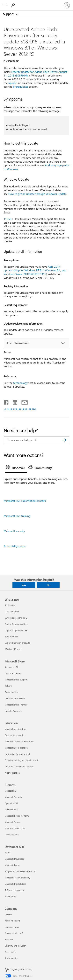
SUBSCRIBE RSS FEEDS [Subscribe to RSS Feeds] (22, 409)
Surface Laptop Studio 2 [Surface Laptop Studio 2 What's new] (16, 618)
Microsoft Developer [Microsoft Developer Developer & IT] (14, 859)
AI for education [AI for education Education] (12, 773)
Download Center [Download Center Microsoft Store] (13, 673)
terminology (20, 383)
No (48, 585)
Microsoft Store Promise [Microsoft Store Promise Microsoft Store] (16, 705)
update (13, 83)
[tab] (16, 468)
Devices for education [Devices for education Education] (15, 735)
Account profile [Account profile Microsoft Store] (12, 667)
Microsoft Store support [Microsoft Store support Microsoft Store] (16, 680)
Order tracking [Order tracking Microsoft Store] (11, 692)
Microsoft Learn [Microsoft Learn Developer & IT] (12, 865)
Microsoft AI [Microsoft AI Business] (10, 791)
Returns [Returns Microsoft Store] (8, 686)
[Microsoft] (36, 3)
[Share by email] (23, 401)
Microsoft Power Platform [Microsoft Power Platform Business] (17, 816)
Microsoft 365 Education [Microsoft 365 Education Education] (16, 748)
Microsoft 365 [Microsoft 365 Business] (11, 809)
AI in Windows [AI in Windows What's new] (11, 637)
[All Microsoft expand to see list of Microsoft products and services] (5, 5)
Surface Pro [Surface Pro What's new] (10, 605)
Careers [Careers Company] (8, 914)
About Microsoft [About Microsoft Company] (12, 921)
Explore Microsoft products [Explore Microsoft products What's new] (17, 643)
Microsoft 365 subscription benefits (25, 501)
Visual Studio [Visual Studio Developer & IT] (11, 896)
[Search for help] (14, 5)
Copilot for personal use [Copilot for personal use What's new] (16, 630)
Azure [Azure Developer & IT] (7, 853)
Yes (24, 585)
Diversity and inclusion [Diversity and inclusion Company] (15, 946)
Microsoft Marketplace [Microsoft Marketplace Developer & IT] (15, 884)
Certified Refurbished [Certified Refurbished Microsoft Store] (15, 698)
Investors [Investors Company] (9, 939)
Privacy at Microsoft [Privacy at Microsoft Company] (14, 933)
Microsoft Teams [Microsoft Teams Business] (13, 822)
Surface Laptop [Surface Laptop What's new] (12, 611)
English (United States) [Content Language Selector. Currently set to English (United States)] (21, 969)
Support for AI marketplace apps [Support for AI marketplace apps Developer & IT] (20, 871)
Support (9, 14)
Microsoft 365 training (17, 516)
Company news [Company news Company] (12, 927)
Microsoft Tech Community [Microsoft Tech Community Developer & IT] (17, 878)
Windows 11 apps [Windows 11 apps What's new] (13, 649)
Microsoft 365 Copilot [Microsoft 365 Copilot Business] (15, 828)
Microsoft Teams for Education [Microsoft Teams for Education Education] (19, 741)
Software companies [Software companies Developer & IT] (14, 890)
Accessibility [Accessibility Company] (11, 952)
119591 (8, 219)
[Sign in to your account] (67, 5)
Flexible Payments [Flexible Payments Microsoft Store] (13, 711)
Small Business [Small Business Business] (12, 835)
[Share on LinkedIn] (14, 401)
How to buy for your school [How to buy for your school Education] (17, 754)
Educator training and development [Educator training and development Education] (21, 760)
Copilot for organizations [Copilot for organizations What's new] (16, 624)
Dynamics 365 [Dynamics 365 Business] (11, 803)
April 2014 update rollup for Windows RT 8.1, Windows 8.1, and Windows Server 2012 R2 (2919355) (35, 270)
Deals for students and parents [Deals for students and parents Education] (19, 766)
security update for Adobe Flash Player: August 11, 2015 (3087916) (35, 74)
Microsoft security (14, 531)
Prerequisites (21, 87)
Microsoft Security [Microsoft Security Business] (13, 797)
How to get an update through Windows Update (37, 194)
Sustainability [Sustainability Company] (11, 958)
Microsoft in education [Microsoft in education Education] (15, 729)
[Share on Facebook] (6, 401)
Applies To (12, 61)
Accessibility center (15, 546)
